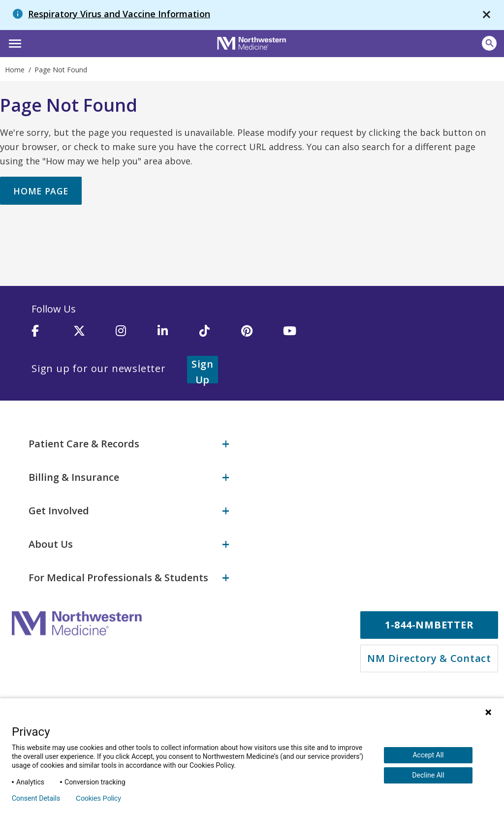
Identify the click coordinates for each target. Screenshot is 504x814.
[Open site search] (489, 43)
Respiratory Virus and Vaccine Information (119, 14)
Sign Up (215, 369)
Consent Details (36, 798)
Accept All (428, 755)
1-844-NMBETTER (429, 624)
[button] (14, 42)
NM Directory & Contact (429, 657)
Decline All (428, 775)
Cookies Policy (98, 798)
